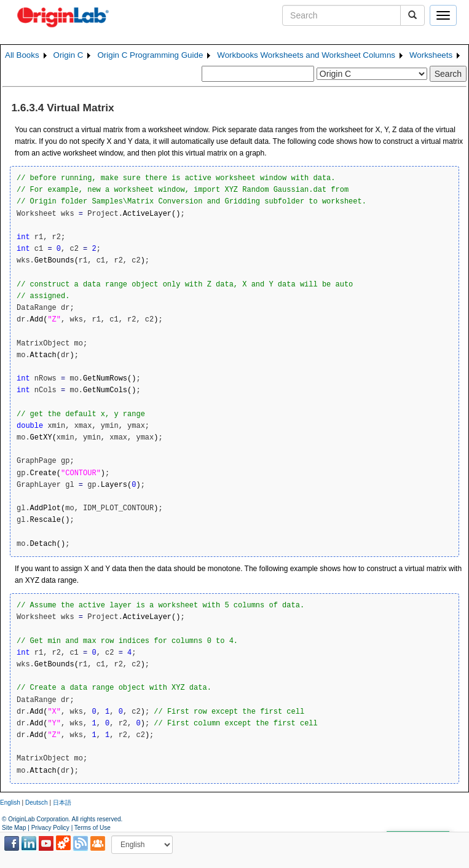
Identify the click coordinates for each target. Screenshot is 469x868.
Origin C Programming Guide (150, 55)
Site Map (14, 828)
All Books (22, 55)
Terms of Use (93, 828)
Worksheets (431, 55)
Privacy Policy (50, 828)
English (10, 803)
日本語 (62, 803)
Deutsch (37, 803)
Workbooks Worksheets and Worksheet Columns (306, 55)
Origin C (69, 55)
